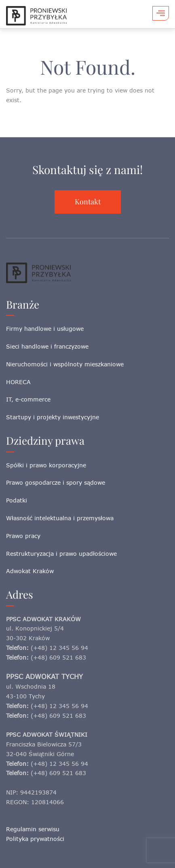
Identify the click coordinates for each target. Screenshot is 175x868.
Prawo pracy (23, 536)
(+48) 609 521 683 (58, 657)
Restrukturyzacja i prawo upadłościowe (61, 554)
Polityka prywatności (35, 839)
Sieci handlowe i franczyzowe (47, 346)
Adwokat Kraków (30, 571)
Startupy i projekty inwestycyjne (53, 417)
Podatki (17, 500)
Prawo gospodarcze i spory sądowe (56, 482)
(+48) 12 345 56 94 (59, 648)
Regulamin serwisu (33, 829)
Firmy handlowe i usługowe (45, 329)
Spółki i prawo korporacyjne (46, 465)
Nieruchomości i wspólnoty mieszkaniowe (65, 364)
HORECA (18, 382)
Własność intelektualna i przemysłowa (60, 518)
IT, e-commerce (28, 399)
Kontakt (88, 202)
